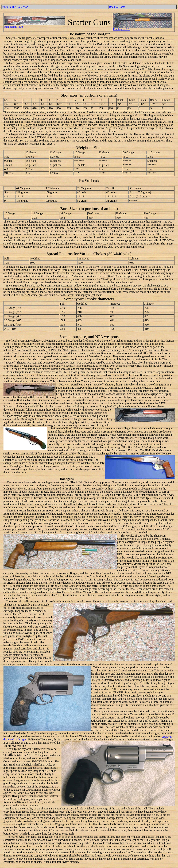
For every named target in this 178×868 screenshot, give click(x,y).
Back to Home (117, 7)
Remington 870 (122, 29)
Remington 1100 (14, 27)
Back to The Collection (15, 7)
